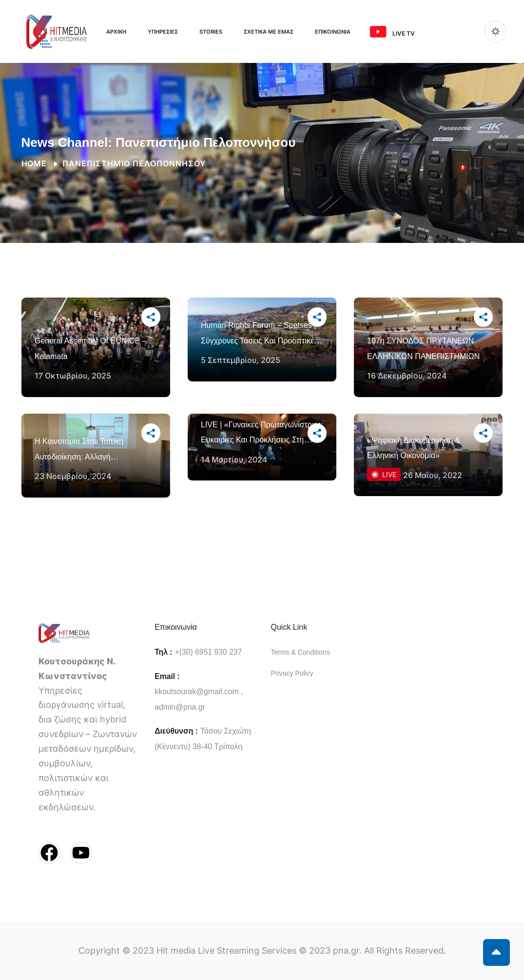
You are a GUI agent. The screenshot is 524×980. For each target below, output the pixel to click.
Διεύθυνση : (176, 731)
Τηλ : (163, 652)
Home (34, 164)
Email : (167, 676)
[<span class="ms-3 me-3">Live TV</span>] (378, 32)
